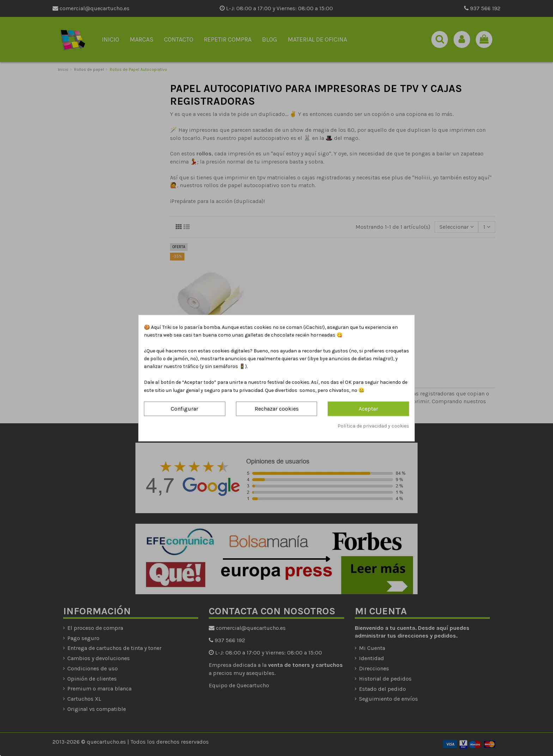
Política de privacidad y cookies (373, 426)
